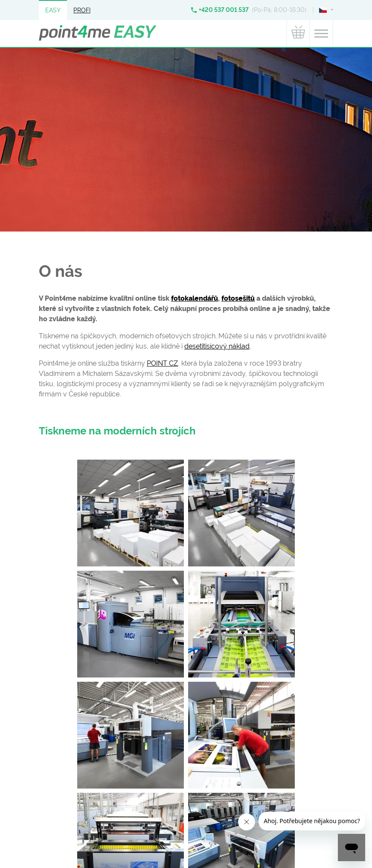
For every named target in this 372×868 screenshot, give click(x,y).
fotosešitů (238, 298)
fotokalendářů (195, 298)
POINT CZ (162, 363)
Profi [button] (82, 10)
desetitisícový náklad (217, 346)
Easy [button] (53, 10)
